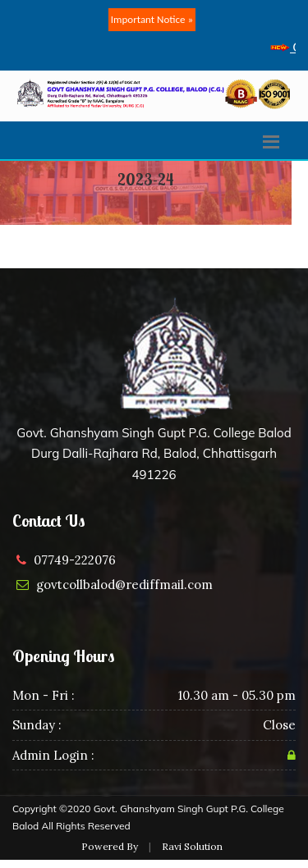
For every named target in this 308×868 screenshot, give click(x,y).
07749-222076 (75, 560)
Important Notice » (152, 19)
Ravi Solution (192, 846)
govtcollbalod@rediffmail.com (124, 585)
